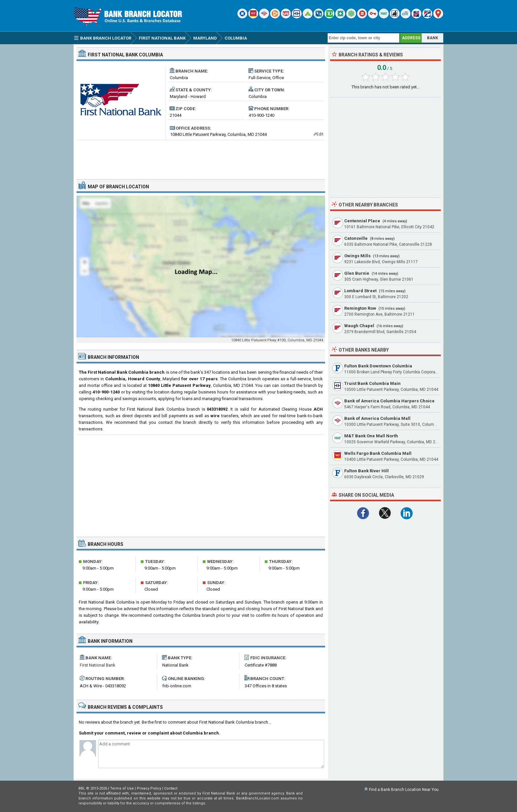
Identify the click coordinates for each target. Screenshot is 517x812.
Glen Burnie (357, 273)
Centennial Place (362, 221)
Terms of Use (122, 788)
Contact (171, 788)
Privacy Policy (149, 788)
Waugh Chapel (359, 326)
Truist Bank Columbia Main (372, 383)
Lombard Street (360, 291)
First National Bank (98, 665)
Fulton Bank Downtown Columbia (378, 366)
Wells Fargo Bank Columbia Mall (378, 453)
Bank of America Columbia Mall (377, 418)
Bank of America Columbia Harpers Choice (389, 401)
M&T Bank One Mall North (371, 436)
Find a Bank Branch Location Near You (404, 790)
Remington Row (360, 308)
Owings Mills (357, 256)
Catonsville (356, 238)
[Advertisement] (201, 157)
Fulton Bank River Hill (366, 471)
